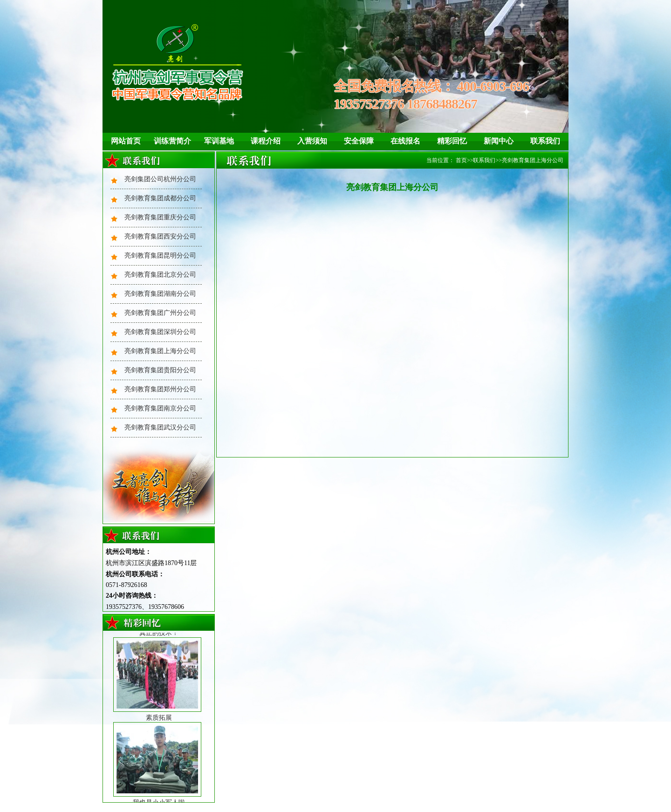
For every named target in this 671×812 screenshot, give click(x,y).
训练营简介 (172, 141)
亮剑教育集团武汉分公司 (160, 427)
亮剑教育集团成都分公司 (160, 198)
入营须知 (312, 141)
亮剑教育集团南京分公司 (160, 408)
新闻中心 (499, 141)
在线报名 (405, 141)
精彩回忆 (452, 141)
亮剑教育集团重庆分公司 (160, 217)
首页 (461, 160)
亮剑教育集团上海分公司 (160, 351)
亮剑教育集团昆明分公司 (160, 256)
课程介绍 (266, 141)
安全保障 (359, 141)
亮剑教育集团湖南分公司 (160, 294)
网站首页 (126, 141)
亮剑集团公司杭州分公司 (160, 179)
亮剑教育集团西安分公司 (160, 236)
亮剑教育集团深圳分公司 (160, 332)
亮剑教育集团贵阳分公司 (160, 370)
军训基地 (219, 141)
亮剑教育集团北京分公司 (160, 275)
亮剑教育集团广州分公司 (160, 313)
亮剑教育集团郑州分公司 (160, 389)
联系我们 (545, 141)
